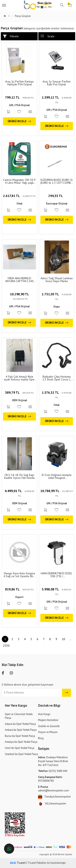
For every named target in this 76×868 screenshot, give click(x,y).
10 (63, 639)
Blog (41, 738)
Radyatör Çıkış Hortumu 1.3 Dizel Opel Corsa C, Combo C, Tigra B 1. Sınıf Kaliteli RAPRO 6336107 (57, 378)
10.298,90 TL (19, 296)
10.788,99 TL (57, 493)
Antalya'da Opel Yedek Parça (21, 742)
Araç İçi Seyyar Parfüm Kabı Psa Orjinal (57, 83)
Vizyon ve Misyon (48, 732)
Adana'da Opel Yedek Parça (20, 724)
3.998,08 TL (57, 591)
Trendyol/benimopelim (54, 797)
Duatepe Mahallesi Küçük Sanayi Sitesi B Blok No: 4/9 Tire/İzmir (53, 761)
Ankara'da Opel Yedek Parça (21, 730)
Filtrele (11, 36)
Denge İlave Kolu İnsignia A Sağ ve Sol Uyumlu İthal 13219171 (19, 575)
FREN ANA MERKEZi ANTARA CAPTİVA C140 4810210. (19, 280)
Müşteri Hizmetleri (48, 720)
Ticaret (17, 863)
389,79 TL (19, 392)
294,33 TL (57, 196)
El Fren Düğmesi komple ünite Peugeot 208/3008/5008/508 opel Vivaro (57, 476)
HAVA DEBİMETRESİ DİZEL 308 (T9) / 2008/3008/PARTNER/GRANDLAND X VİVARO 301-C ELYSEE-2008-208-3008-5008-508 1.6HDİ (57, 575)
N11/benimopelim (52, 804)
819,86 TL (19, 589)
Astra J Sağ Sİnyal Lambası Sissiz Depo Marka (57, 280)
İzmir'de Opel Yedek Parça (20, 748)
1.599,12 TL (57, 100)
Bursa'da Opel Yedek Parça (20, 736)
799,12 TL (19, 97)
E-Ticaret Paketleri (36, 863)
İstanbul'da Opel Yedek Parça (21, 754)
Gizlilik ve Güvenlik (49, 726)
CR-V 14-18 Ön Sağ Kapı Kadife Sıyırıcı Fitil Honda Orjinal (19, 476)
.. (70, 639)
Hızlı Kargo (44, 714)
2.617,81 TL (19, 196)
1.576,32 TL (57, 395)
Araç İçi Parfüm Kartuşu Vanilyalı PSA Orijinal (19, 83)
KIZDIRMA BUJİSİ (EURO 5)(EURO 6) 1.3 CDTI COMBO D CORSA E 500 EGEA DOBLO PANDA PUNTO (57, 181)
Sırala (47, 36)
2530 (6, 646)
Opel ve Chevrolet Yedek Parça (19, 716)
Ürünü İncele (19, 121)
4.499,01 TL (19, 493)
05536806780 (50, 779)
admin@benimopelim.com (54, 789)
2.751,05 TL (57, 296)
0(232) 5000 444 (53, 771)
